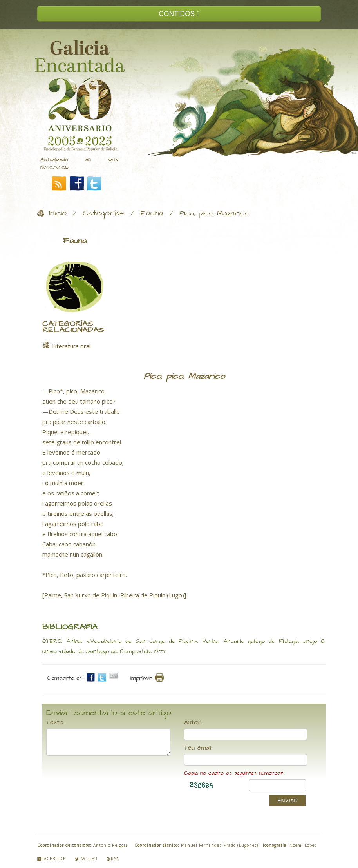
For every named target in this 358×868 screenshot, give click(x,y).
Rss (113, 859)
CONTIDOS (179, 14)
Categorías (103, 213)
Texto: (55, 722)
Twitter (86, 859)
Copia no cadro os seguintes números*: (234, 773)
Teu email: (198, 748)
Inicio (58, 213)
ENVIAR (287, 801)
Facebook (52, 859)
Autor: (193, 722)
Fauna (152, 213)
